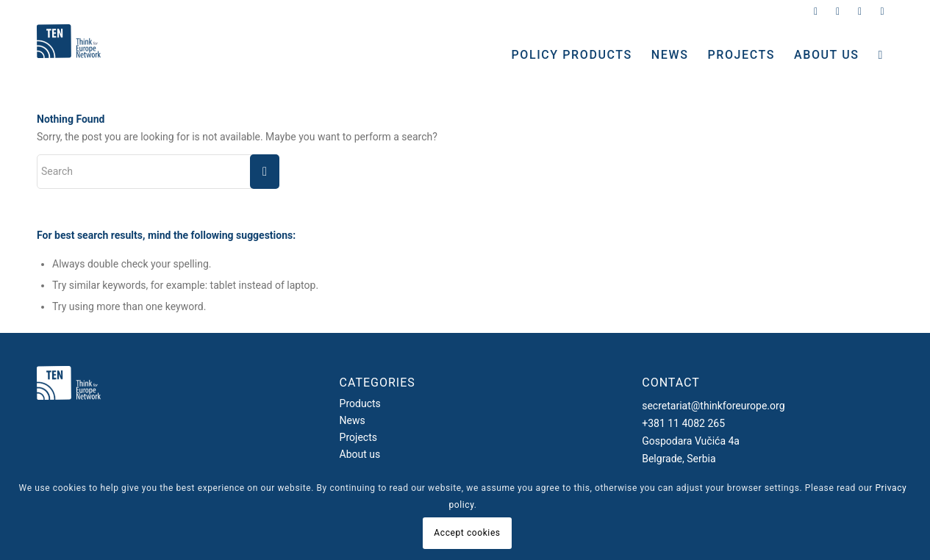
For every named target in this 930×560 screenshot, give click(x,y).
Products (360, 403)
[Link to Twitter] (816, 11)
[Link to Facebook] (860, 11)
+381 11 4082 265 (683, 423)
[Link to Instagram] (838, 11)
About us (360, 454)
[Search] (881, 55)
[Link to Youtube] (882, 11)
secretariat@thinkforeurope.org (713, 406)
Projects (358, 437)
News (353, 420)
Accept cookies (467, 533)
